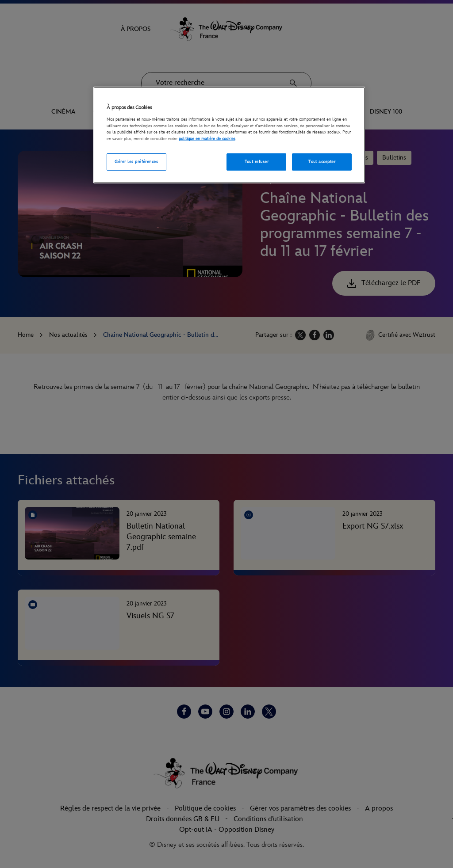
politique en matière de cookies (207, 139)
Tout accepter (322, 162)
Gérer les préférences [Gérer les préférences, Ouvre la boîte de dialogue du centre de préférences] (136, 162)
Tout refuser (257, 162)
